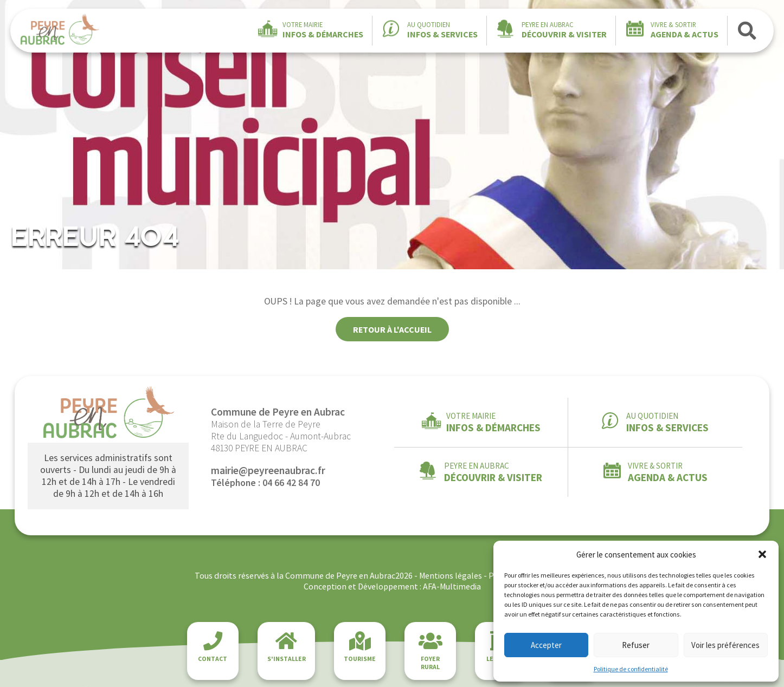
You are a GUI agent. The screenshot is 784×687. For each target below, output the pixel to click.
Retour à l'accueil (392, 329)
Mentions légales (451, 575)
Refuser (636, 645)
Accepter (546, 645)
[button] (762, 554)
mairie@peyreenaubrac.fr (268, 470)
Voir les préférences (725, 645)
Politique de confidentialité (631, 669)
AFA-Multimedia (452, 586)
